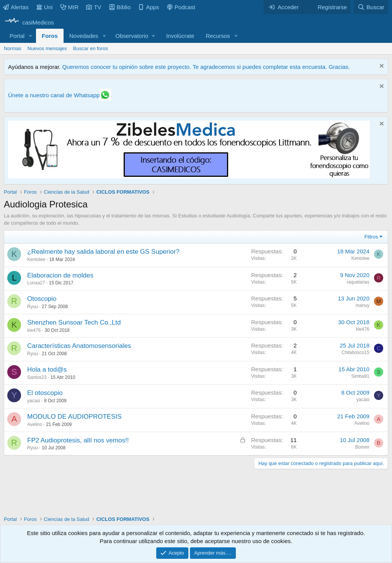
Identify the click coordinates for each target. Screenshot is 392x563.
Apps (149, 7)
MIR (70, 7)
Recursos (218, 36)
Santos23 (37, 377)
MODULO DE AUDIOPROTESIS (74, 417)
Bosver (362, 447)
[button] (31, 36)
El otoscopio (45, 393)
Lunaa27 (36, 283)
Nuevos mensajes (47, 48)
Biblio (120, 7)
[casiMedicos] (29, 22)
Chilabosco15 (355, 352)
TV (94, 7)
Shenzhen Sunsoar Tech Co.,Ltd (74, 322)
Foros (50, 36)
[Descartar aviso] (381, 67)
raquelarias (358, 282)
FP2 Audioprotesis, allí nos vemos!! (78, 440)
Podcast (181, 7)
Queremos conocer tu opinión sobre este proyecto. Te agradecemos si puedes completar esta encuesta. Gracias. (206, 67)
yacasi (34, 401)
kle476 (34, 330)
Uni (45, 7)
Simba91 (360, 376)
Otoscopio (42, 299)
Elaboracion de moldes (60, 275)
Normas (13, 48)
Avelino (35, 424)
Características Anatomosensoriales (79, 346)
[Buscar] (371, 7)
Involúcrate (180, 36)
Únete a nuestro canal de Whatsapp (54, 95)
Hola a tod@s (47, 370)
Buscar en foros (91, 48)
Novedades (84, 36)
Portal (17, 36)
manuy (363, 305)
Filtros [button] (371, 237)
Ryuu (33, 307)
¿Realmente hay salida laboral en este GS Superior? (103, 252)
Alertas (16, 7)
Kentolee (36, 259)
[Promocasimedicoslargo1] (189, 176)
